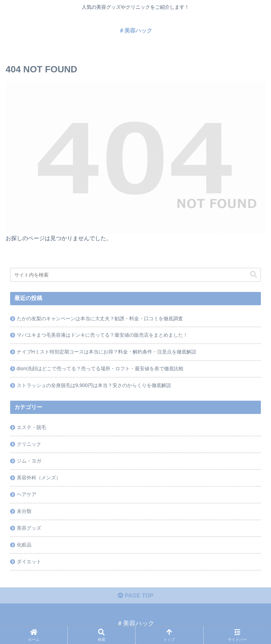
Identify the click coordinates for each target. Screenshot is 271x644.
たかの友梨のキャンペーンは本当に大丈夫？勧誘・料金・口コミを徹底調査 (100, 319)
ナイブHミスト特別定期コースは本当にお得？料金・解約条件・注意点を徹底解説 (107, 352)
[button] (254, 275)
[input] (135, 275)
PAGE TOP (135, 596)
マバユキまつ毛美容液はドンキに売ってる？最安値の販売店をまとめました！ (102, 335)
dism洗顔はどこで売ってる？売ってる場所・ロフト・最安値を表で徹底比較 (100, 368)
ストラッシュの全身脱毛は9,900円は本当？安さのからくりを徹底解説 (94, 385)
